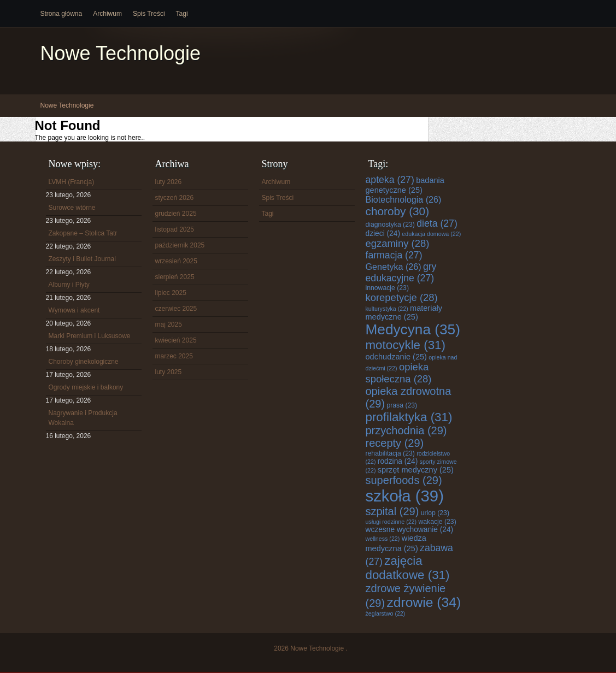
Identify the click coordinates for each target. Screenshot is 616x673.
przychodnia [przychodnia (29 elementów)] (406, 430)
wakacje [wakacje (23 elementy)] (437, 522)
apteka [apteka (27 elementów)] (390, 180)
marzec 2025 (174, 356)
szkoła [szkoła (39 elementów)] (405, 496)
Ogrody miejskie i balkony (86, 387)
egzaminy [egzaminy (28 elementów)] (398, 243)
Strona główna (61, 14)
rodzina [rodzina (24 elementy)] (398, 461)
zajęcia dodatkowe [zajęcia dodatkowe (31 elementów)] (408, 568)
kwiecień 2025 (176, 340)
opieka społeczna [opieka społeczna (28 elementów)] (399, 373)
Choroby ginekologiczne (84, 362)
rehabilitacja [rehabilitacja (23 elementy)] (390, 453)
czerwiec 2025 (176, 309)
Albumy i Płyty (69, 285)
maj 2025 (169, 324)
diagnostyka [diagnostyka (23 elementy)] (390, 225)
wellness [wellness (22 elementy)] (383, 539)
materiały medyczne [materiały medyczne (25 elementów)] (404, 312)
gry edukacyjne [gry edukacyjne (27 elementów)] (401, 272)
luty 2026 (169, 182)
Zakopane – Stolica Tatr (83, 233)
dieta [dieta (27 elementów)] (437, 223)
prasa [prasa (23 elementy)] (402, 405)
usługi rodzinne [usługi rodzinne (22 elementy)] (391, 522)
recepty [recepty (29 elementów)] (395, 443)
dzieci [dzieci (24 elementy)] (383, 234)
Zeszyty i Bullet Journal (82, 259)
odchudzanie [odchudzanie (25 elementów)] (396, 357)
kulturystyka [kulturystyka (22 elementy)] (387, 309)
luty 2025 (169, 372)
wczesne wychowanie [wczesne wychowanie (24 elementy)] (410, 530)
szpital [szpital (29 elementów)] (392, 511)
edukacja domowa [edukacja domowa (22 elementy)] (431, 234)
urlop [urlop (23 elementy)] (435, 513)
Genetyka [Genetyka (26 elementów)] (394, 267)
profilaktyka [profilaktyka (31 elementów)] (409, 417)
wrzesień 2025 (176, 261)
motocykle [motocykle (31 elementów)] (406, 345)
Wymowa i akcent (74, 310)
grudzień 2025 (176, 214)
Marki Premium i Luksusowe (90, 336)
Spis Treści (149, 14)
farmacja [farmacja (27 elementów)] (394, 255)
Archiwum (107, 14)
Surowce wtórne (72, 208)
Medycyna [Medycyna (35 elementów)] (413, 329)
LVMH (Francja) (72, 182)
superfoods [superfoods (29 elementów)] (404, 480)
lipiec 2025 (171, 293)
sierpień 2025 (175, 277)
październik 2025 (180, 245)
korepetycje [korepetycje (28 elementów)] (402, 297)
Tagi (182, 14)
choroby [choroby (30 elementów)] (398, 211)
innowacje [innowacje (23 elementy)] (387, 288)
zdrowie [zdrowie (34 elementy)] (424, 602)
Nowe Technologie (121, 53)
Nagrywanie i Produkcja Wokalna (83, 418)
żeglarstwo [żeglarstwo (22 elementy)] (386, 613)
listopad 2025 (175, 229)
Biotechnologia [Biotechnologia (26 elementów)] (404, 199)
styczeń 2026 (175, 198)
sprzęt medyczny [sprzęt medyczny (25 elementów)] (416, 470)
